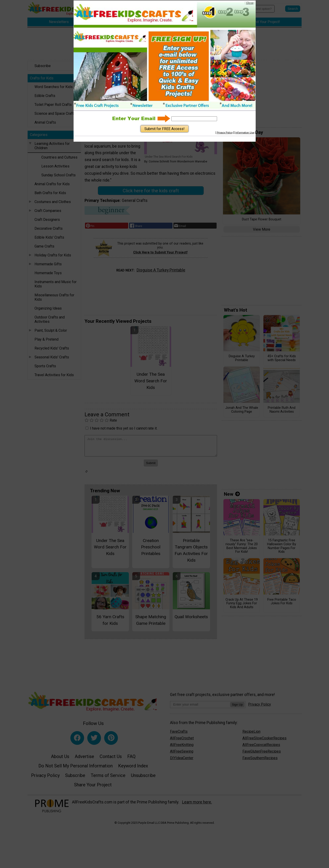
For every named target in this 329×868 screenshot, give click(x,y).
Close (250, 3)
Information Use (245, 133)
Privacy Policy (225, 133)
